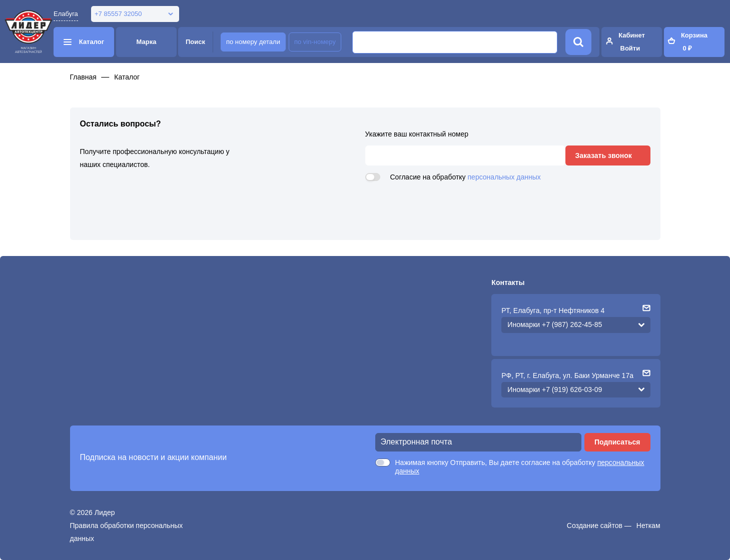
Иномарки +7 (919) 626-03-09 (555, 389)
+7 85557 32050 (118, 14)
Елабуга (66, 14)
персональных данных (504, 177)
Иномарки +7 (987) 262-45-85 (555, 324)
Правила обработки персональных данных (127, 532)
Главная (83, 77)
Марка (147, 42)
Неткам (648, 525)
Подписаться (617, 442)
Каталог (127, 77)
